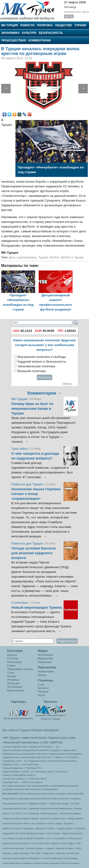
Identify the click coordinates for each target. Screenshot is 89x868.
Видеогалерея (16, 690)
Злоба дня (13, 683)
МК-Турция (9, 25)
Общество (64, 25)
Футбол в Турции (72, 257)
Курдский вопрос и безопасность (42, 362)
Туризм (80, 25)
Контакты (43, 688)
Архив (41, 695)
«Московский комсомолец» (21, 742)
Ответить (45, 377)
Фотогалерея (15, 687)
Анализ (11, 676)
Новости (27, 25)
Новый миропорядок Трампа (37, 607)
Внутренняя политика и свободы (42, 357)
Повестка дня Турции (28, 484)
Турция (43, 257)
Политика (45, 25)
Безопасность (51, 33)
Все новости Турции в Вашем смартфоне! (31, 730)
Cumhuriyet (20, 603)
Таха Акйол (20, 449)
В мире (11, 666)
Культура (29, 33)
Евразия (12, 655)
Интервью (13, 680)
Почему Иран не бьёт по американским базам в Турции (33, 409)
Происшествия (14, 40)
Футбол (54, 257)
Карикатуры (45, 662)
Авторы (42, 675)
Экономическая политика (36, 366)
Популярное (14, 662)
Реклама (43, 692)
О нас (41, 684)
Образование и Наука (20, 669)
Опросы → (69, 384)
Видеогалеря (45, 658)
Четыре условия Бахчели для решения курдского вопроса (34, 553)
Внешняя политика (32, 371)
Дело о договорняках (23, 257)
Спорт (11, 673)
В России (13, 658)
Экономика (10, 33)
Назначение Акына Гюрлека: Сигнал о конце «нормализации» (36, 494)
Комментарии (40, 40)
